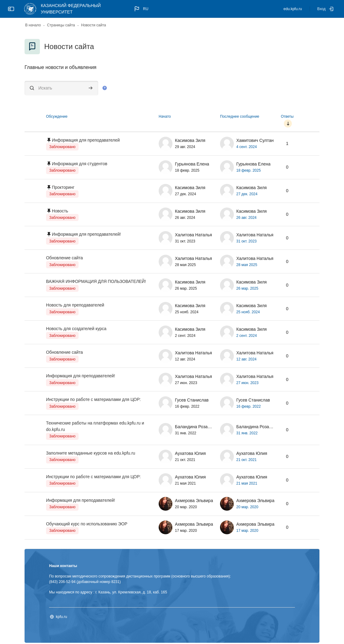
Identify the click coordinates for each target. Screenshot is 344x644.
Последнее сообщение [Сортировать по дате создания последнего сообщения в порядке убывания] (240, 116)
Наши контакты (63, 567)
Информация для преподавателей (86, 140)
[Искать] (61, 88)
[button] (141, 9)
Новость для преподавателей (75, 306)
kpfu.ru (62, 618)
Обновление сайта (65, 258)
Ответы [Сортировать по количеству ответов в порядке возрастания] (287, 116)
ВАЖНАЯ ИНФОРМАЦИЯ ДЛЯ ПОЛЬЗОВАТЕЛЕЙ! (97, 282)
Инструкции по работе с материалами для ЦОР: (94, 400)
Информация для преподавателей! (87, 234)
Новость (60, 211)
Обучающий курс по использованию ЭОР (87, 525)
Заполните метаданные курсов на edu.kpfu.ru (91, 454)
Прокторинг (63, 187)
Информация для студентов (80, 164)
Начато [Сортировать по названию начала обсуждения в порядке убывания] (165, 116)
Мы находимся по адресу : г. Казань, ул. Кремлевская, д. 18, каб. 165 (108, 593)
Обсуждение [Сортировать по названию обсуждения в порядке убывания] (57, 116)
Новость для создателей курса (77, 329)
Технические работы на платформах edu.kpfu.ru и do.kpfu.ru (96, 427)
